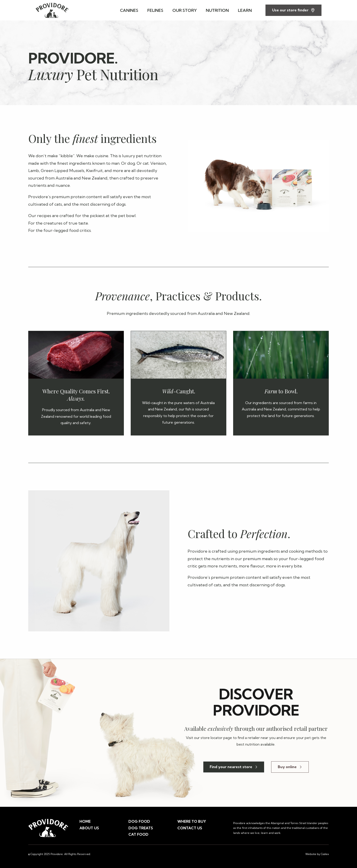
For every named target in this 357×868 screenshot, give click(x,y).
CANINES (129, 10)
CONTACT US (190, 828)
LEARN (245, 10)
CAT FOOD (138, 834)
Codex (325, 854)
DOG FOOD (139, 821)
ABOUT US (89, 828)
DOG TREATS (141, 828)
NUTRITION (217, 10)
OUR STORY (185, 10)
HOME (85, 821)
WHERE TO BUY (192, 821)
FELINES (155, 10)
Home (34, 48)
